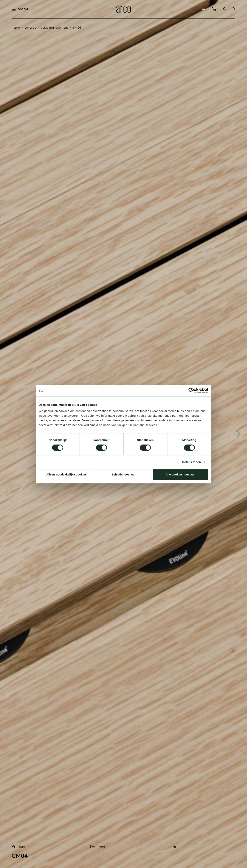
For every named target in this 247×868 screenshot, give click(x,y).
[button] (237, 434)
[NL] (204, 9)
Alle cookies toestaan (180, 474)
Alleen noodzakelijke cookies (66, 474)
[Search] (234, 9)
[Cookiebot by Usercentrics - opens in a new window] (191, 391)
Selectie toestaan (123, 474)
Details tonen (192, 462)
